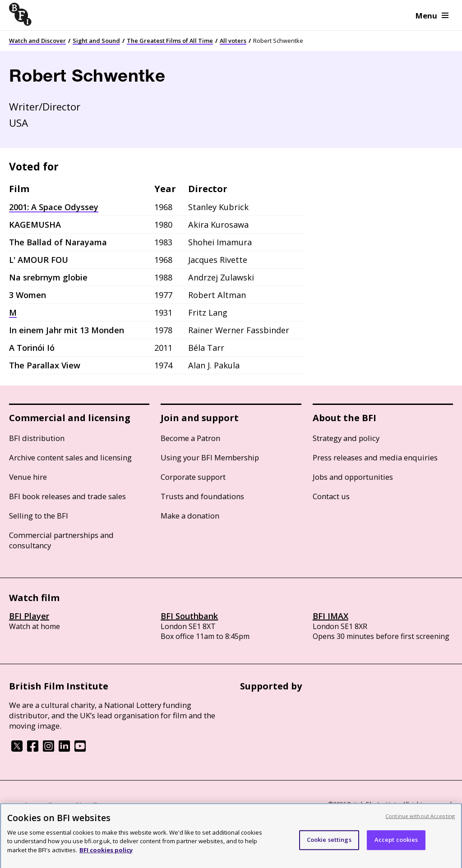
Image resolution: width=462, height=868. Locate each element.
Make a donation (190, 516)
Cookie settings (329, 846)
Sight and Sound (96, 41)
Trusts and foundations (202, 496)
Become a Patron (190, 438)
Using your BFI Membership (210, 457)
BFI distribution (37, 438)
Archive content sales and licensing (70, 457)
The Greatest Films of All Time (170, 41)
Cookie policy (84, 805)
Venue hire (28, 477)
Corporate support (193, 477)
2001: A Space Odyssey (54, 207)
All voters (233, 41)
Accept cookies (396, 846)
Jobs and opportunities (353, 477)
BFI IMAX (330, 616)
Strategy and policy (346, 438)
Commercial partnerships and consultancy (61, 540)
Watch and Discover (37, 41)
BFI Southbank (189, 616)
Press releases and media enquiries (375, 457)
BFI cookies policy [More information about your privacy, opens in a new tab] (106, 856)
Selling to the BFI (39, 516)
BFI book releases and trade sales (67, 496)
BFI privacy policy (34, 805)
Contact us (331, 496)
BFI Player (29, 616)
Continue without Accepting (420, 822)
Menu (432, 16)
